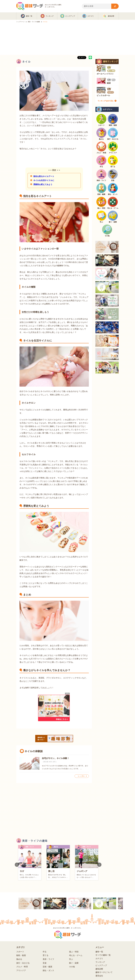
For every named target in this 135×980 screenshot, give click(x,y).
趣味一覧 (99, 952)
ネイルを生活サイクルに (44, 180)
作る (45, 952)
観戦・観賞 (21, 955)
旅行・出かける (23, 963)
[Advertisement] (67, 39)
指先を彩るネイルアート (44, 176)
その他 (72, 967)
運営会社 (99, 976)
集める (19, 959)
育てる (46, 955)
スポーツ (20, 952)
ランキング (100, 962)
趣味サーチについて (104, 972)
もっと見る (81, 776)
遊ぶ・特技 (74, 952)
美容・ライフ (48, 959)
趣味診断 (99, 969)
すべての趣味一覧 (103, 955)
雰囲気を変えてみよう (43, 184)
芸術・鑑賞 (47, 967)
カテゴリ (99, 959)
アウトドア (21, 970)
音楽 (45, 963)
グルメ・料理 (22, 967)
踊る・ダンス (48, 970)
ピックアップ (101, 965)
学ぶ (71, 959)
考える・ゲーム (76, 955)
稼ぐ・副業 (74, 963)
